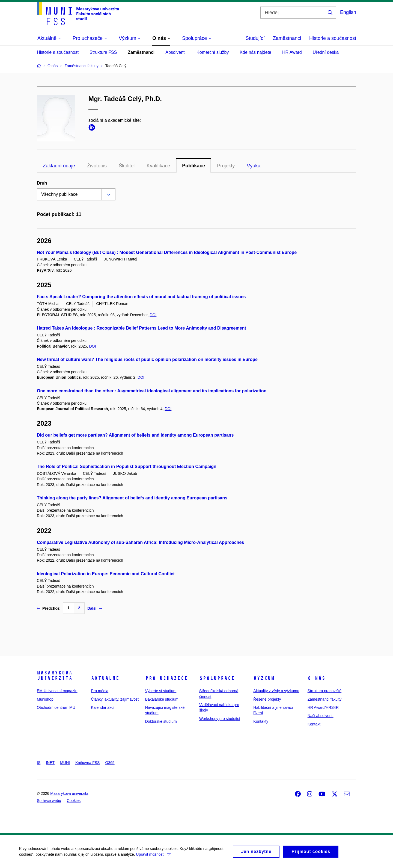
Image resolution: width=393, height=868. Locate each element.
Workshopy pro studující (220, 719)
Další (95, 608)
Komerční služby (213, 52)
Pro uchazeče (166, 678)
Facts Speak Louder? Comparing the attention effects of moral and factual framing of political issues (141, 297)
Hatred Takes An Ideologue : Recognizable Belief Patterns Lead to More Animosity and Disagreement (142, 328)
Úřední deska (326, 52)
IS (39, 763)
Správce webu (49, 801)
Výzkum (264, 678)
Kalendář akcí (103, 707)
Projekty (226, 166)
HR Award (292, 52)
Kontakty (261, 721)
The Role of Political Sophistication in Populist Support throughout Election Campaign (127, 466)
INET (50, 763)
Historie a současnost (333, 38)
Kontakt (314, 724)
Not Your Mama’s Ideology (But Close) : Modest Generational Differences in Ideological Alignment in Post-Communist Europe (167, 252)
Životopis (97, 166)
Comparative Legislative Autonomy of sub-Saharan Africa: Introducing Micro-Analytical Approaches (140, 542)
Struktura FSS (103, 52)
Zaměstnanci (287, 38)
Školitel (127, 166)
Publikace (193, 166)
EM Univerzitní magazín (57, 691)
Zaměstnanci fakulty (325, 699)
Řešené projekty (267, 699)
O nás (316, 678)
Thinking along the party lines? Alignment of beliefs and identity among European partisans (132, 498)
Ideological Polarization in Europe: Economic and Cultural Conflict (106, 574)
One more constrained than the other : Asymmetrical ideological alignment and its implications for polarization (152, 391)
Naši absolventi (321, 716)
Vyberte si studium (161, 691)
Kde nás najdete (255, 52)
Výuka (254, 166)
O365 (110, 763)
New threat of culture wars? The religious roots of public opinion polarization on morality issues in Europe (147, 359)
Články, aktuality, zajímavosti (115, 699)
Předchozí (49, 608)
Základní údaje (59, 166)
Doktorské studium (161, 721)
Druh (42, 183)
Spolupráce (217, 678)
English (348, 12)
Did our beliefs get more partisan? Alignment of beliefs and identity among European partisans (135, 435)
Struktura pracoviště (325, 691)
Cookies (74, 801)
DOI (153, 315)
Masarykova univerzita (55, 676)
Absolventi (175, 52)
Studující (255, 38)
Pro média (100, 691)
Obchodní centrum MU (56, 707)
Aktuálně (105, 678)
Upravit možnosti (153, 857)
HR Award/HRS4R (323, 707)
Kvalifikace (158, 166)
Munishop (45, 699)
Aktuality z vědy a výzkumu (276, 691)
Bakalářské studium (162, 699)
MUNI (65, 763)
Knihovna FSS (88, 763)
